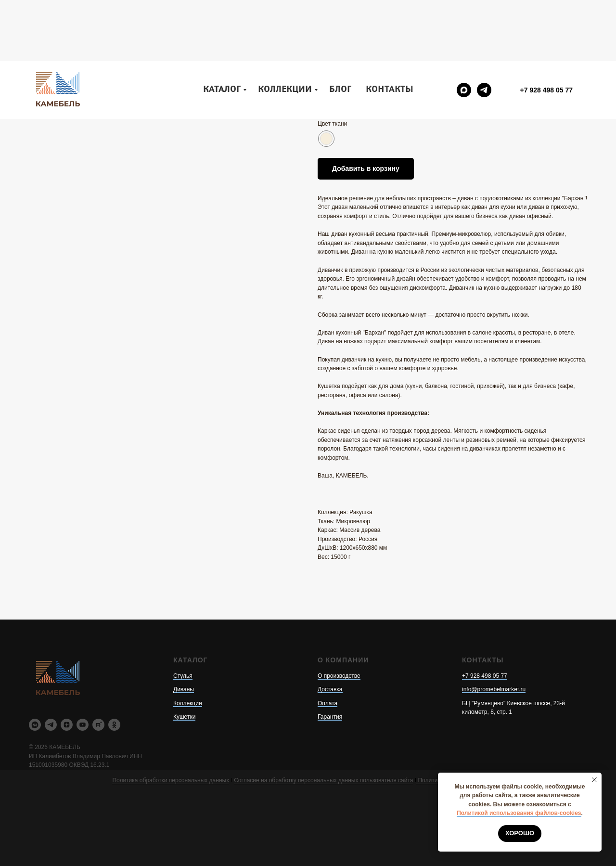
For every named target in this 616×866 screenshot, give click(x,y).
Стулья (183, 676)
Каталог (222, 29)
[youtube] (83, 725)
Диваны (184, 689)
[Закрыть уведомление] (594, 780)
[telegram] (484, 29)
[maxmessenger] (464, 29)
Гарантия (330, 717)
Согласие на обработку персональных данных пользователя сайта (323, 780)
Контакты (390, 29)
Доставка (330, 689)
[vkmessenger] (35, 725)
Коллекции (285, 29)
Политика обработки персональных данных (171, 780)
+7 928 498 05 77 (485, 676)
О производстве (339, 676)
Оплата (327, 703)
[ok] (114, 725)
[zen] (67, 725)
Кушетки (184, 717)
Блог (340, 29)
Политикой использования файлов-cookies (519, 813)
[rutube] (98, 725)
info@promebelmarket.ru (494, 689)
